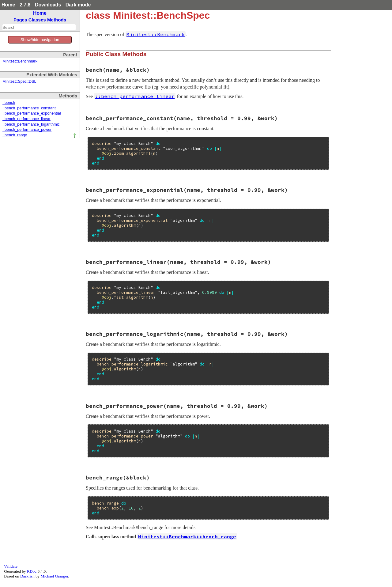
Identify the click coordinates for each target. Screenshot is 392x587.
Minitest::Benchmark (20, 61)
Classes (37, 20)
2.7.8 (25, 5)
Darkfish (27, 576)
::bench (9, 103)
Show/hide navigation (40, 40)
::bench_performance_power (27, 130)
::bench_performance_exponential (32, 113)
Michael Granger (55, 576)
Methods (57, 20)
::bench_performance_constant (29, 108)
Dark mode (78, 5)
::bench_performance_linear (26, 119)
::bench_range (15, 135)
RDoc (32, 571)
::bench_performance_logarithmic (31, 124)
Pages (20, 20)
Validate (11, 566)
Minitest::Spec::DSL (19, 81)
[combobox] (39, 27)
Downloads (48, 5)
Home (8, 5)
